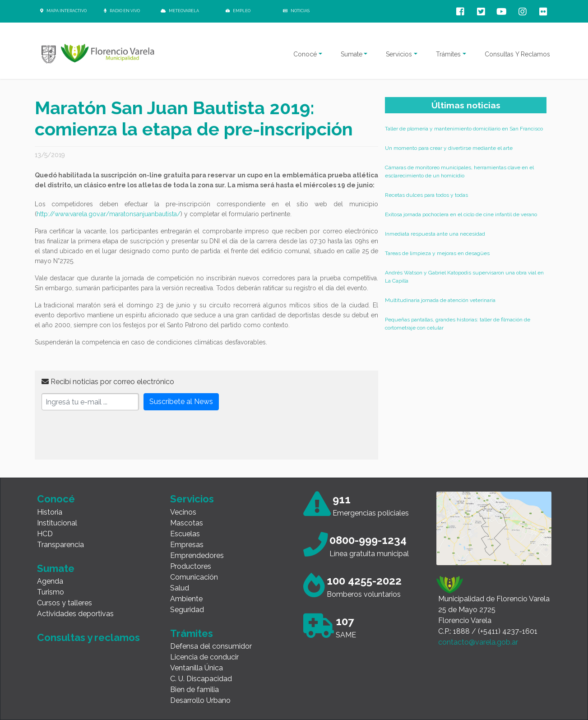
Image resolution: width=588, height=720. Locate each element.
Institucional (57, 523)
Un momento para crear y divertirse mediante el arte (449, 148)
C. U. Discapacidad (201, 679)
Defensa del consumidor (211, 646)
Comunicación (194, 577)
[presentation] (110, 435)
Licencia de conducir (204, 657)
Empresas (187, 545)
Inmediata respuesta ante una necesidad (435, 234)
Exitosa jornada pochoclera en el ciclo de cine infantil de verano (461, 214)
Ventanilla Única (197, 668)
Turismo (51, 592)
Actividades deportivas (75, 614)
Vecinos (183, 512)
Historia (50, 512)
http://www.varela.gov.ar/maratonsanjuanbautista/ (109, 214)
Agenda (50, 581)
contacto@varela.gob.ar (478, 642)
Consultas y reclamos (88, 637)
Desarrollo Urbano (200, 700)
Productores (191, 566)
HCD (45, 534)
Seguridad (187, 610)
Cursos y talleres (65, 603)
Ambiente (186, 599)
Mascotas (187, 523)
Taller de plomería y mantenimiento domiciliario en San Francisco (464, 129)
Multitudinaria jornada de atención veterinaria (440, 300)
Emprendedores (197, 555)
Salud (180, 588)
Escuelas (185, 534)
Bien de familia (194, 690)
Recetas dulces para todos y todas (426, 195)
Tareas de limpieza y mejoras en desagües (437, 253)
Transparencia (60, 545)
